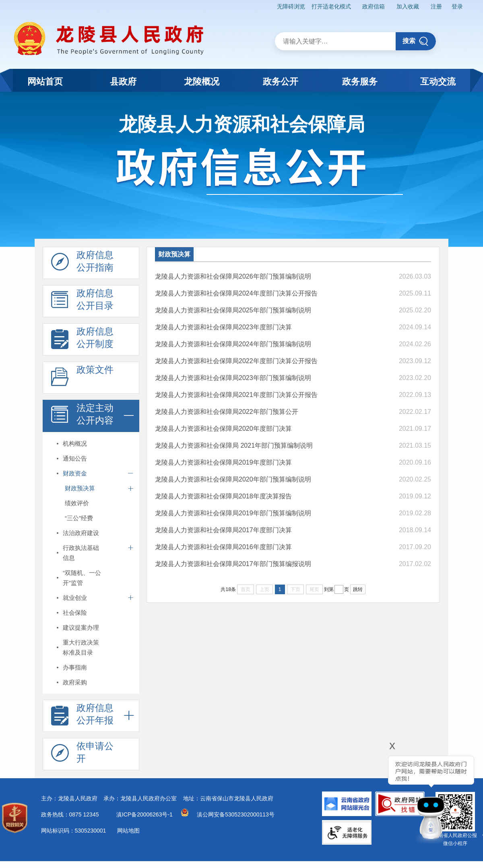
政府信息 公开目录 (82, 302)
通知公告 (75, 458)
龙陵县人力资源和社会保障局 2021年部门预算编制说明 (234, 445)
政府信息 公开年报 (82, 716)
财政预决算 (80, 488)
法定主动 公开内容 (82, 416)
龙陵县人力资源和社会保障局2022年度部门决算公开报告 (236, 361)
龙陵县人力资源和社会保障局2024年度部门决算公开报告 (236, 293)
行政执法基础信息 (81, 553)
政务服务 (360, 82)
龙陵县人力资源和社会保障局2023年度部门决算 (223, 327)
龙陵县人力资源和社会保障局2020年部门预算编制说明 (233, 479)
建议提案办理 (81, 627)
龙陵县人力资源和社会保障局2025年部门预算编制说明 (233, 310)
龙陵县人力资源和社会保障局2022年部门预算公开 (227, 412)
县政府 (123, 82)
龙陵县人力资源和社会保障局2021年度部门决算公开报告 (236, 395)
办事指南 (75, 667)
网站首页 (45, 82)
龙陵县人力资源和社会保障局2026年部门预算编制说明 (233, 276)
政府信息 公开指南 (82, 263)
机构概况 (75, 443)
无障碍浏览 (291, 6)
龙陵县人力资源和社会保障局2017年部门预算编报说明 (233, 564)
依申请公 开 (82, 754)
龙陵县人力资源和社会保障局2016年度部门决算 (223, 547)
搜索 (416, 41)
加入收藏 (408, 6)
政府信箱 (374, 6)
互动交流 (438, 82)
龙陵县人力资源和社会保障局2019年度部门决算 (223, 462)
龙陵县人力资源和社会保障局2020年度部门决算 (223, 429)
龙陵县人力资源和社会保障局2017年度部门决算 (223, 530)
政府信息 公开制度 (82, 340)
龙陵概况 (202, 82)
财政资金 (75, 473)
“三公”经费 (79, 518)
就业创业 (75, 598)
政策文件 (82, 378)
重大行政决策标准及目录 (81, 647)
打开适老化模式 (331, 6)
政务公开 (281, 82)
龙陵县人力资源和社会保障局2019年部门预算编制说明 (233, 513)
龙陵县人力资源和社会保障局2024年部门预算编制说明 (233, 344)
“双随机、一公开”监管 (82, 578)
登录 (457, 6)
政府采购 (75, 682)
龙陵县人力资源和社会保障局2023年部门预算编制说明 (233, 378)
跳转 (358, 589)
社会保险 (75, 613)
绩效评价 (77, 503)
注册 (436, 6)
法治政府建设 (81, 533)
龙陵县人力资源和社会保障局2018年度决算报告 (223, 496)
